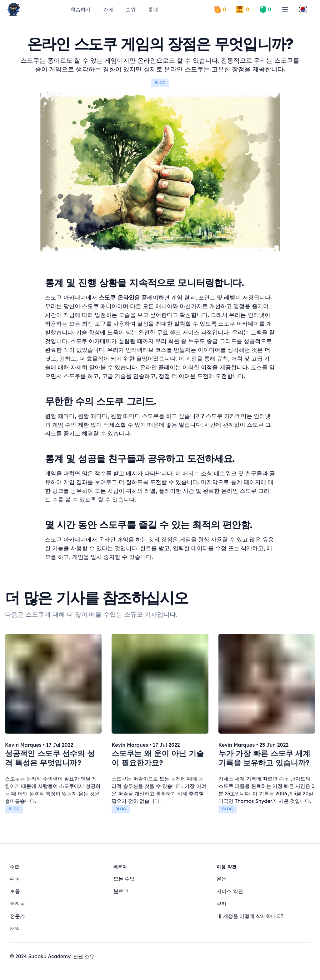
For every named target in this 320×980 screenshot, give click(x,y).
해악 (15, 929)
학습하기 (81, 9)
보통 (15, 891)
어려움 (17, 904)
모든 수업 (124, 879)
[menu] (285, 9)
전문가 (17, 916)
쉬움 (15, 879)
